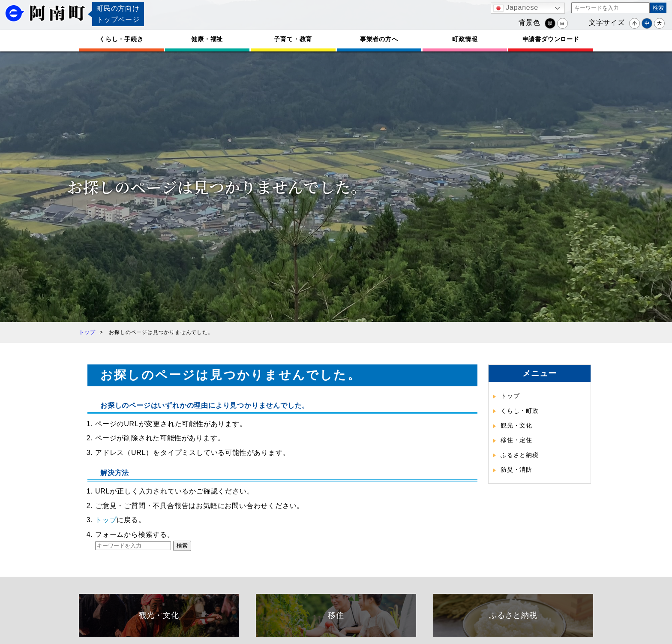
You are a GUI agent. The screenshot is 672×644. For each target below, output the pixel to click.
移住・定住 (516, 440)
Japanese (516, 8)
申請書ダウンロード (551, 39)
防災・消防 (516, 469)
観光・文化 (516, 425)
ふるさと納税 (520, 455)
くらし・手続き (121, 39)
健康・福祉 (207, 39)
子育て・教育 (293, 39)
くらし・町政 (520, 411)
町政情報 (465, 39)
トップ (106, 520)
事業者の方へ (379, 39)
